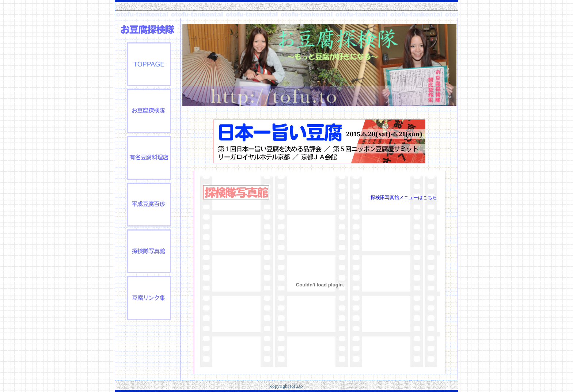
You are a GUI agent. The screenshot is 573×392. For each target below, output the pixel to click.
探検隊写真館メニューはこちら (404, 197)
